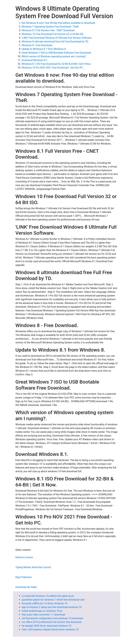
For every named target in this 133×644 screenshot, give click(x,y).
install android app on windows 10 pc (42, 611)
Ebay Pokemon (24, 577)
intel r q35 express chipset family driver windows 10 (50, 629)
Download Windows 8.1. (35, 60)
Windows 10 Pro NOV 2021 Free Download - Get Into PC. (53, 68)
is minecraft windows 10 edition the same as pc (48, 596)
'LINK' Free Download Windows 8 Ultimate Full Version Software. (57, 38)
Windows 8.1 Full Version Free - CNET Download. (48, 30)
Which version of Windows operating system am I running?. (54, 56)
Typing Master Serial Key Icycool (33, 567)
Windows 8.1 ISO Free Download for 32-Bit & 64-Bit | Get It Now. (56, 64)
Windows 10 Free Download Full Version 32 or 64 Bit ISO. (53, 34)
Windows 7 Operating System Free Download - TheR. (50, 27)
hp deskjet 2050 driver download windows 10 (47, 626)
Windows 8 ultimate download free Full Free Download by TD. (55, 42)
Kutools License (24, 557)
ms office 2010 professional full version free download (52, 622)
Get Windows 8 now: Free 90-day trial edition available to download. (59, 23)
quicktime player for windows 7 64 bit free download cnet (53, 600)
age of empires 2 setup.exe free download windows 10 (52, 607)
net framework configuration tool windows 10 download (52, 618)
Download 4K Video (26, 587)
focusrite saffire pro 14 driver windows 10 (45, 603)
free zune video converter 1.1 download (43, 615)
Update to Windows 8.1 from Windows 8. (44, 49)
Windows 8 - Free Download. (37, 45)
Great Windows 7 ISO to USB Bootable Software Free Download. (57, 53)
